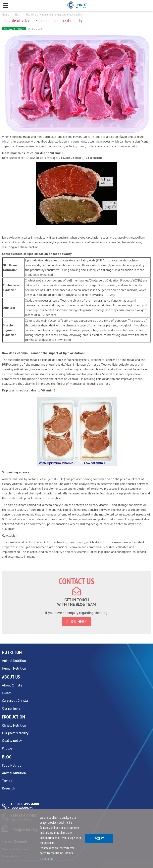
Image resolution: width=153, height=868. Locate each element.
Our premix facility (15, 733)
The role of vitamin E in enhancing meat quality (54, 15)
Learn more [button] (47, 859)
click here (76, 622)
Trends (7, 781)
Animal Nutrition (14, 29)
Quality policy (12, 741)
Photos (7, 748)
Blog (17, 15)
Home (6, 15)
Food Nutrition (13, 765)
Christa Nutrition (14, 725)
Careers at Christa (15, 701)
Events (7, 693)
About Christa (12, 685)
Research (9, 788)
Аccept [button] (99, 838)
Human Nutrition (14, 668)
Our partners (11, 708)
